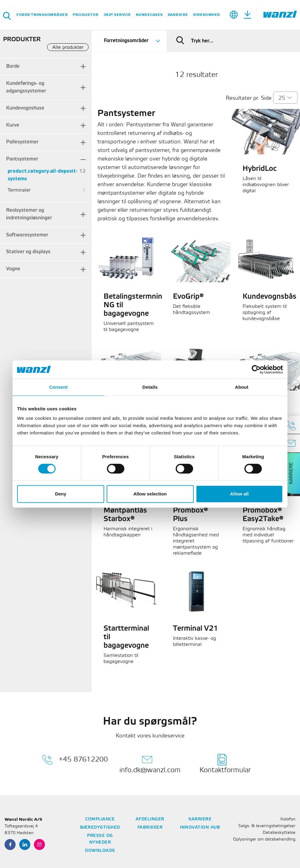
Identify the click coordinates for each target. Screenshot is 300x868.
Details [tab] (150, 387)
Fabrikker (150, 828)
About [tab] (242, 387)
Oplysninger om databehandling (264, 839)
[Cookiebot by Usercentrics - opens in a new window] (256, 369)
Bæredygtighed (100, 828)
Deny (61, 494)
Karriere (178, 15)
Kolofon (288, 819)
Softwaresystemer (27, 235)
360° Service (117, 15)
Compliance (100, 819)
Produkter (86, 15)
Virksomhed (207, 15)
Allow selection (150, 494)
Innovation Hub (200, 828)
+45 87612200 (75, 760)
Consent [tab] (59, 387)
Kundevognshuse (25, 108)
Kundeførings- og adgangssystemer (26, 87)
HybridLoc (260, 169)
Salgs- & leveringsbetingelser (267, 826)
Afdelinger (150, 819)
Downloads (100, 851)
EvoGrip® (188, 297)
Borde (13, 66)
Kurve (13, 125)
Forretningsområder (42, 15)
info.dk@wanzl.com (150, 764)
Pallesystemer (22, 142)
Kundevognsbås (269, 297)
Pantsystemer (22, 159)
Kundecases (149, 15)
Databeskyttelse (279, 833)
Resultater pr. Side (249, 98)
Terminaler (19, 190)
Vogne (13, 269)
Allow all (239, 494)
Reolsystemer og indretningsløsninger (29, 214)
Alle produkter (68, 47)
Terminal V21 (196, 629)
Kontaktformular (225, 764)
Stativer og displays (28, 252)
